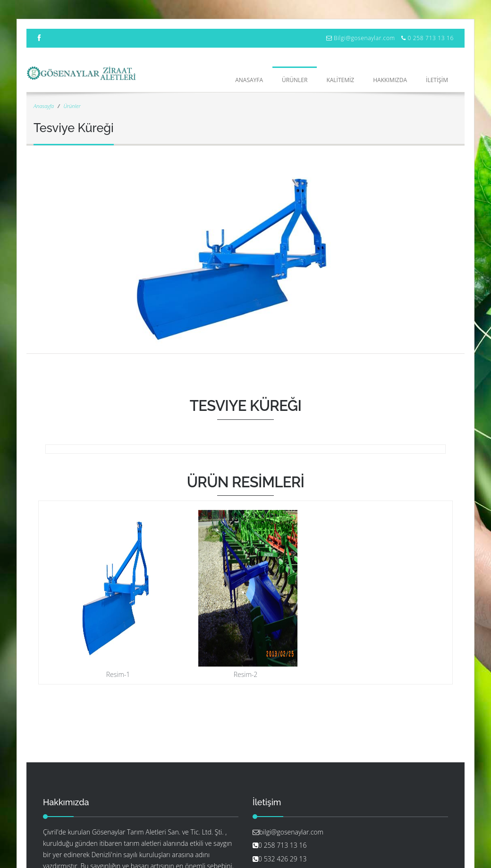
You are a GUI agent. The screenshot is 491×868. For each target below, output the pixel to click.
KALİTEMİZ (340, 80)
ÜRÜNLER (295, 80)
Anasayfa (249, 80)
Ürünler (72, 106)
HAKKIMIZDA (390, 80)
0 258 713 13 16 (431, 38)
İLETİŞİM (437, 80)
